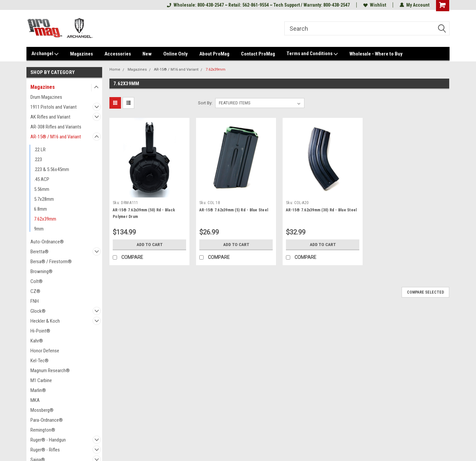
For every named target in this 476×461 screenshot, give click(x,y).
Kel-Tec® (40, 361)
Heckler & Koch (45, 321)
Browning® (41, 271)
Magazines (81, 54)
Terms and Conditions (312, 54)
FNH (35, 301)
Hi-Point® (40, 331)
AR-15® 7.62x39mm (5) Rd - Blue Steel (234, 210)
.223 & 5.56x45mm (52, 169)
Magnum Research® (50, 371)
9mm (39, 229)
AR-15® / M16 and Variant (56, 137)
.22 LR (40, 150)
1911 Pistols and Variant (54, 107)
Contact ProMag (258, 54)
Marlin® (38, 390)
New (147, 54)
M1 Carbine (41, 380)
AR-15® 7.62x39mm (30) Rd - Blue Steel (321, 210)
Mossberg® (42, 410)
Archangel (45, 54)
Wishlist (375, 5)
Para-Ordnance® (47, 420)
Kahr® (37, 341)
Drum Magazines (46, 97)
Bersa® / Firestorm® (51, 262)
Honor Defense (45, 351)
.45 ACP (42, 179)
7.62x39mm (45, 219)
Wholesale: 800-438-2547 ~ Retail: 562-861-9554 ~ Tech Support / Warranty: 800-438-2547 (258, 5)
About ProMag (214, 54)
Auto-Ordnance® (47, 242)
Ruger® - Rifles (45, 450)
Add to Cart (150, 244)
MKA (35, 400)
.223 (38, 160)
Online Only (176, 54)
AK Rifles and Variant (50, 117)
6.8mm (40, 209)
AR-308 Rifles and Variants (56, 127)
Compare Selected (425, 292)
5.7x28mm (44, 199)
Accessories (118, 54)
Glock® (38, 311)
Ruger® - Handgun (48, 440)
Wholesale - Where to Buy (376, 54)
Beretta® (40, 252)
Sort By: (205, 103)
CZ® (35, 291)
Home (115, 70)
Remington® (43, 430)
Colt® (37, 281)
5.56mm (42, 189)
